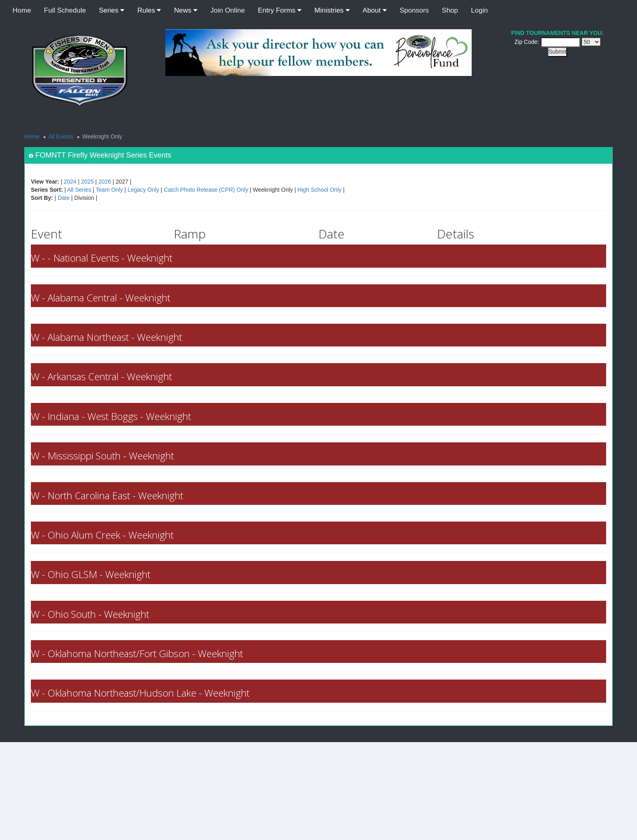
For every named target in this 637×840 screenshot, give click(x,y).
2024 (70, 182)
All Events (61, 136)
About (375, 10)
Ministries (332, 10)
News (185, 10)
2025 (88, 182)
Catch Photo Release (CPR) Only (206, 190)
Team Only (109, 190)
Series (112, 10)
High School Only (319, 190)
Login (479, 10)
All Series (79, 190)
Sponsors (414, 10)
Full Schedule (65, 10)
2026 (105, 182)
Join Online (228, 10)
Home (22, 10)
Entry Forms (280, 10)
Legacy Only (143, 190)
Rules (149, 10)
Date (64, 198)
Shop (450, 10)
